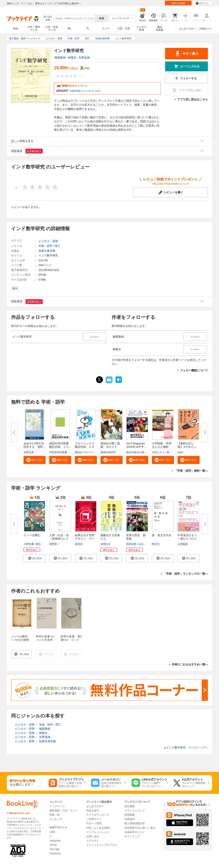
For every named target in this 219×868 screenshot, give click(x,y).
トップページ (57, 806)
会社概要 (130, 806)
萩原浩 (79, 544)
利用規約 (130, 819)
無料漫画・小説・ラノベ (64, 811)
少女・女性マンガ (52, 28)
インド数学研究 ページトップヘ (186, 747)
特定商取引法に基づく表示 (140, 828)
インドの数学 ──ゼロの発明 (21, 638)
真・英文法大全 (162, 535)
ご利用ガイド (205, 29)
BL (70, 28)
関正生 (156, 544)
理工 (58, 246)
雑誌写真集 (160, 28)
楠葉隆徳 (60, 58)
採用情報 (130, 815)
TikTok (53, 845)
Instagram (55, 841)
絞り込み (48, 18)
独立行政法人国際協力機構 (142, 452)
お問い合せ (93, 836)
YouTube (54, 849)
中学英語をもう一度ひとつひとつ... (187, 539)
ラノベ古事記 (32, 535)
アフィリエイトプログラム (102, 845)
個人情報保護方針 (135, 823)
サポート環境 (94, 823)
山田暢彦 (183, 544)
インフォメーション (98, 832)
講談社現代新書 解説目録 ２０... (60, 445)
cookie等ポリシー (135, 832)
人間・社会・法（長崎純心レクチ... (59, 539)
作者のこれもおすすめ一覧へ (190, 664)
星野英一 (54, 544)
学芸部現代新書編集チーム (65, 452)
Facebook (55, 853)
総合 (16, 28)
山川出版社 (145, 544)
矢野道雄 (84, 58)
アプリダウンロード (98, 815)
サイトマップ (132, 836)
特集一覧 (55, 815)
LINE (52, 832)
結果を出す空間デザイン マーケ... (85, 539)
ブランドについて (135, 811)
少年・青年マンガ (34, 28)
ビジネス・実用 (48, 241)
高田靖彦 (131, 544)
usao (180, 452)
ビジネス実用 (142, 28)
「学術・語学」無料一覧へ (191, 471)
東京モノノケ (43, 544)
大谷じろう (158, 452)
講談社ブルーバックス (88, 452)
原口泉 (170, 452)
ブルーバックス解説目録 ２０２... (85, 447)
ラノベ (106, 28)
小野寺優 (29, 544)
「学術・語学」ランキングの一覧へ (186, 574)
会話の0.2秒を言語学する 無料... (34, 445)
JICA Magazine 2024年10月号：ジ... (136, 447)
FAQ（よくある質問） (99, 828)
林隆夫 (72, 58)
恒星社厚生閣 (47, 251)
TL (87, 28)
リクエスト (93, 841)
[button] (35, 460)
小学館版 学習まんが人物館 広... (162, 447)
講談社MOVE (108, 452)
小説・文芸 (124, 28)
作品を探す (93, 811)
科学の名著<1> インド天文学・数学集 (47, 640)
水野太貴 (29, 452)
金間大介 (106, 544)
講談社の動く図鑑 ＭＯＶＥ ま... (110, 447)
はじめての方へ (187, 29)
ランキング (56, 819)
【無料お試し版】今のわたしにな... (187, 447)
